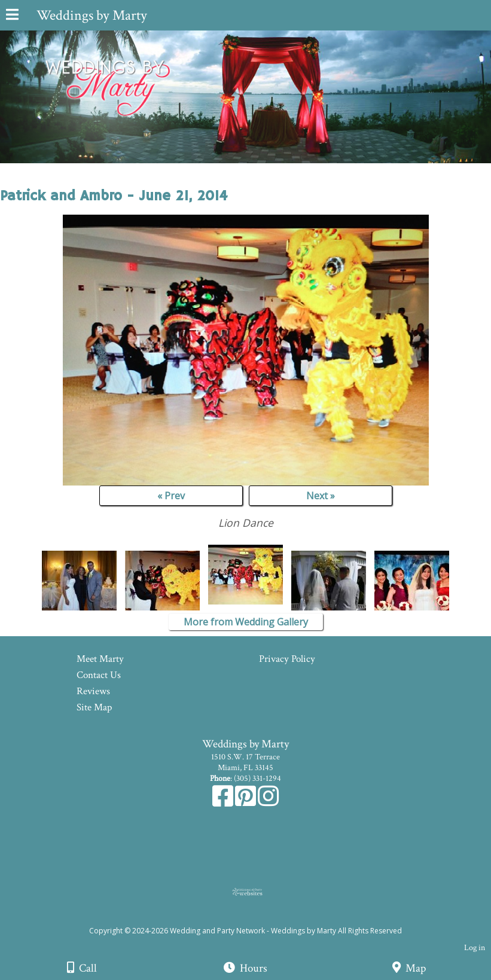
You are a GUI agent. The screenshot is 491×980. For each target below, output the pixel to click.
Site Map (94, 707)
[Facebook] (224, 802)
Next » (321, 496)
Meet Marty (100, 659)
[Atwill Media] (256, 918)
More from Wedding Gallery (246, 622)
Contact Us (99, 675)
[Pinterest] (246, 802)
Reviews (93, 691)
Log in (475, 947)
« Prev (171, 496)
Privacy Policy (287, 659)
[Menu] (12, 16)
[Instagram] (268, 802)
